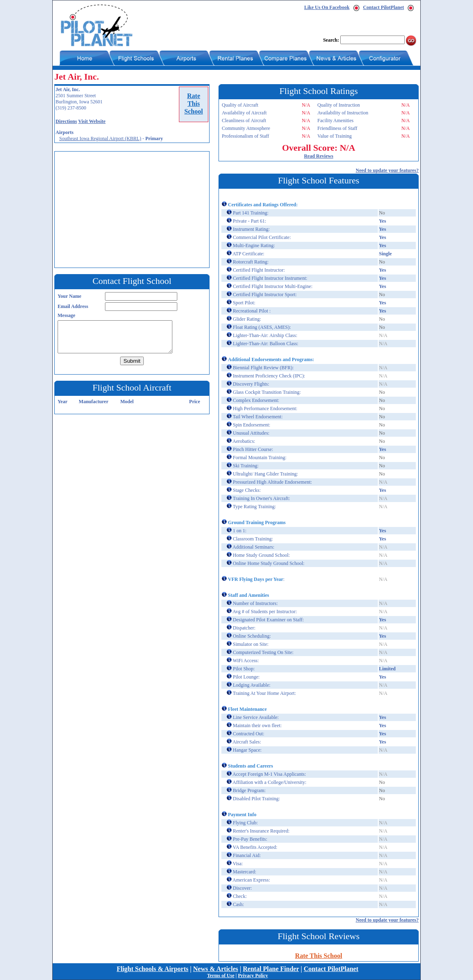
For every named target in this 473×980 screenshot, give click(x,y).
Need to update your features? (387, 170)
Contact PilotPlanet (384, 7)
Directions (66, 121)
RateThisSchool (193, 104)
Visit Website (92, 121)
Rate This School (318, 956)
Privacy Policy (253, 976)
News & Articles (216, 969)
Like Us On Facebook (327, 7)
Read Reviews (319, 156)
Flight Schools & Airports (153, 969)
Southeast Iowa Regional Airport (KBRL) (100, 138)
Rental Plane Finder (271, 969)
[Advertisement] (134, 209)
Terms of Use (221, 976)
